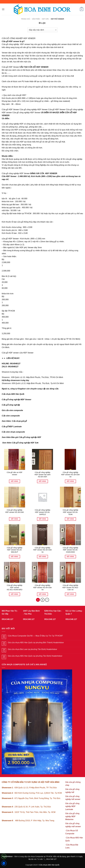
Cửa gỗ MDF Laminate (12, 427)
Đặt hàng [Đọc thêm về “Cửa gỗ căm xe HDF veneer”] (15, 481)
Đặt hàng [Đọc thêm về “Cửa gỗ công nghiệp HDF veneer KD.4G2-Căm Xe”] (70, 594)
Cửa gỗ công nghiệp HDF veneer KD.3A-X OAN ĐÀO (70, 550)
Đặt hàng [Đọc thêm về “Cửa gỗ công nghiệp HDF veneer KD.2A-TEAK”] (70, 519)
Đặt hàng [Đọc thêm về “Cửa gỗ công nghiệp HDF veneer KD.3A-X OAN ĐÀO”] (70, 557)
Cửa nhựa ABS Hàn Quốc (13, 394)
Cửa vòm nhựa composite (13, 432)
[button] (3, 9)
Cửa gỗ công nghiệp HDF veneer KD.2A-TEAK (70, 512)
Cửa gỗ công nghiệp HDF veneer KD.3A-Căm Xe (42, 550)
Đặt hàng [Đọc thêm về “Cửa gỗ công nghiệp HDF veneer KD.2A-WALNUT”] (15, 557)
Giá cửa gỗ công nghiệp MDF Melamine (72, 816)
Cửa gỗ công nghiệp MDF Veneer (17, 400)
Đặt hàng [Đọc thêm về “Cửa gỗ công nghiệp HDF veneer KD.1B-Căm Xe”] (70, 481)
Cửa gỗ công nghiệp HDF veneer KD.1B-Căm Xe (70, 475)
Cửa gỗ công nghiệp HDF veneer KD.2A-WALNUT (15, 550)
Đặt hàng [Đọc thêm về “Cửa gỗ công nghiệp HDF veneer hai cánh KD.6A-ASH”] (42, 481)
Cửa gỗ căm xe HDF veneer (14, 473)
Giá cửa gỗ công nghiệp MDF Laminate (72, 806)
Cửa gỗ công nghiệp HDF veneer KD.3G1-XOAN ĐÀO (15, 587)
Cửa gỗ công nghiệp (11, 405)
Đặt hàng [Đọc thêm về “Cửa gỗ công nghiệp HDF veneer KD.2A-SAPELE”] (42, 519)
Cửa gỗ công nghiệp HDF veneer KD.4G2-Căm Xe (70, 587)
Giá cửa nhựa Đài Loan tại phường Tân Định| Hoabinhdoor (32, 649)
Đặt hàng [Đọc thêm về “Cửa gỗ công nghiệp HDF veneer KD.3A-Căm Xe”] (42, 557)
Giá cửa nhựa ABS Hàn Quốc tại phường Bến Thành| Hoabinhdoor (36, 643)
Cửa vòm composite (11, 416)
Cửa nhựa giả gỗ (19, 421)
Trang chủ (25, 19)
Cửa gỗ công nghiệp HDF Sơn (25, 443)
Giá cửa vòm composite (12, 410)
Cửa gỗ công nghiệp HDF (13, 124)
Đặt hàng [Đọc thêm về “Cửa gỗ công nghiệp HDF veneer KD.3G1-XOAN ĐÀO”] (15, 594)
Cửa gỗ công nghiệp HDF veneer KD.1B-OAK (15, 511)
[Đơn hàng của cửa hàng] (42, 30)
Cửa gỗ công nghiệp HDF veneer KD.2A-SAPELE (43, 512)
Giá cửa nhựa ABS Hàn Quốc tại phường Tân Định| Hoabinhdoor (35, 656)
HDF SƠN (45, 19)
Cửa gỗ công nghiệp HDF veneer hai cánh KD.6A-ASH (43, 475)
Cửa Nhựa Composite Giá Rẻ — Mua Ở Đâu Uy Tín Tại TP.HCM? (35, 636)
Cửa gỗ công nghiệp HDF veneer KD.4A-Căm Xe (42, 587)
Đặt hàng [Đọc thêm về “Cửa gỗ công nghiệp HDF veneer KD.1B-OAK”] (15, 519)
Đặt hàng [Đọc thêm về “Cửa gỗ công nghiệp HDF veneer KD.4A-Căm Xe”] (42, 594)
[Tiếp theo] (47, 600)
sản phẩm (36, 19)
